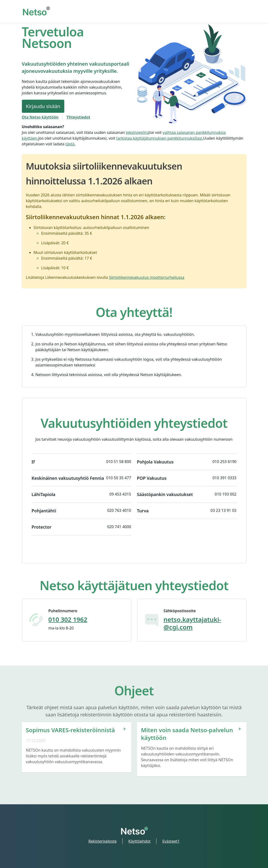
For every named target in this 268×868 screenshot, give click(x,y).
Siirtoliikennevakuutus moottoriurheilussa (147, 277)
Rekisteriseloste (102, 841)
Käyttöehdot (139, 841)
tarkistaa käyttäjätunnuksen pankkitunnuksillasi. (160, 138)
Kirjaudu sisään (43, 106)
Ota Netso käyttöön (40, 117)
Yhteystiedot (78, 117)
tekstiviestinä (138, 132)
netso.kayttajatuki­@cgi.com (192, 623)
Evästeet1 (171, 841)
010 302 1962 (68, 619)
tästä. (70, 144)
